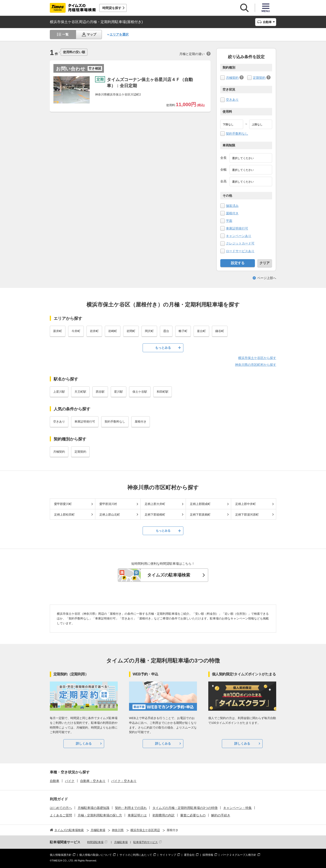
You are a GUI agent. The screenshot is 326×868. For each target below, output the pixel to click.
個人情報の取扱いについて (96, 855)
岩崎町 (113, 331)
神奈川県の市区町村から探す (256, 365)
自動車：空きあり (93, 781)
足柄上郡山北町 (110, 515)
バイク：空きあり (124, 781)
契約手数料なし (237, 134)
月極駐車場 (121, 842)
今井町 (76, 331)
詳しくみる (84, 744)
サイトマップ (168, 855)
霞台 (166, 331)
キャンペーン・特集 (237, 808)
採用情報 (208, 855)
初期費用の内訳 (163, 815)
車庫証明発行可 (237, 228)
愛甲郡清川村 (108, 504)
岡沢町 (149, 331)
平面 (229, 221)
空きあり (232, 100)
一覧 (65, 34)
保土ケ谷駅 (140, 392)
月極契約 (232, 78)
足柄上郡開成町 (200, 504)
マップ (91, 34)
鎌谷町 (220, 331)
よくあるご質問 (61, 815)
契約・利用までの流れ (131, 808)
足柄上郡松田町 (64, 515)
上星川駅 (59, 392)
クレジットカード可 (240, 243)
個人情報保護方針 (61, 855)
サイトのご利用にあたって (136, 855)
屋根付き (232, 213)
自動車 (55, 781)
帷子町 (183, 331)
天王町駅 (80, 392)
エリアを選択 (119, 34)
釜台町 (201, 331)
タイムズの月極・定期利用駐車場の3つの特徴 (185, 808)
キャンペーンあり (239, 236)
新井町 (58, 331)
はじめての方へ (61, 808)
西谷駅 (100, 392)
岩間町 (131, 331)
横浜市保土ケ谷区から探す (257, 358)
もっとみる (163, 348)
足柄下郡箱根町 (155, 515)
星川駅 (119, 392)
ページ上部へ (267, 278)
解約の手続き (221, 815)
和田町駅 (163, 392)
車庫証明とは (137, 815)
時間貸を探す (112, 8)
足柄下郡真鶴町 (200, 515)
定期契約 (259, 78)
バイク (70, 781)
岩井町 (94, 331)
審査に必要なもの (193, 815)
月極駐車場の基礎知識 (93, 808)
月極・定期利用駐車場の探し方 (100, 815)
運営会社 (189, 855)
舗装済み (232, 206)
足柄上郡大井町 (155, 504)
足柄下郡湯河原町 (247, 515)
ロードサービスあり (240, 251)
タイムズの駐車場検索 (169, 575)
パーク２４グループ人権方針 (239, 855)
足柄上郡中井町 (246, 504)
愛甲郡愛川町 (63, 504)
